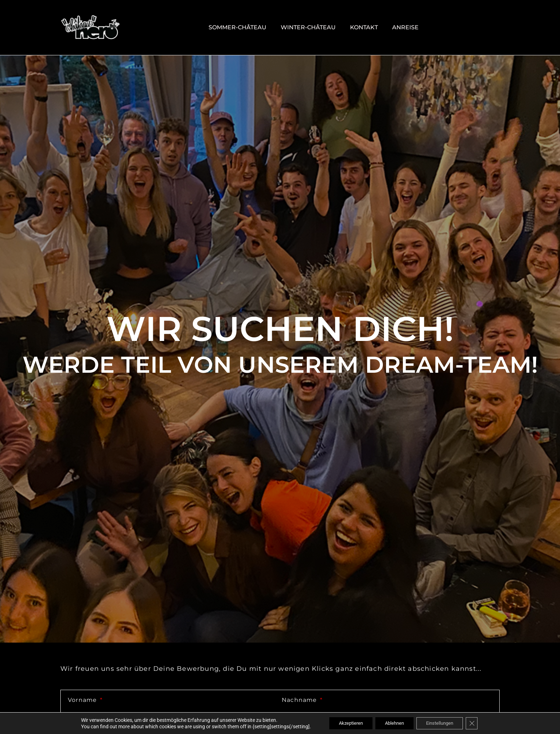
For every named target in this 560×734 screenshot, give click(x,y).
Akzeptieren (346, 723)
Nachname (300, 700)
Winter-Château (308, 27)
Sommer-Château (237, 27)
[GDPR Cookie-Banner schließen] (478, 723)
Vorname (83, 700)
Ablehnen (394, 723)
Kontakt (364, 27)
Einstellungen (443, 723)
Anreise (405, 27)
